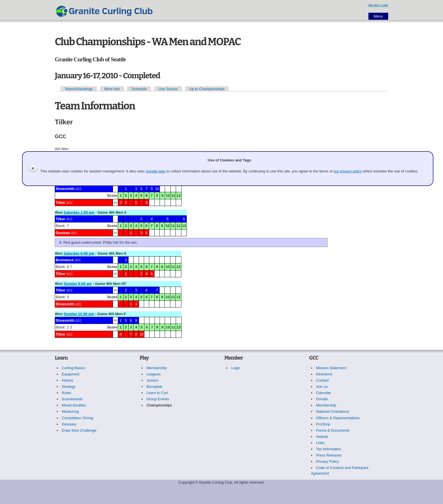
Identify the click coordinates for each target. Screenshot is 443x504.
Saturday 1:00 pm (79, 212)
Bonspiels (155, 387)
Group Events (158, 399)
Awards (322, 437)
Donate (322, 399)
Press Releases (329, 455)
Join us (322, 387)
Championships (159, 405)
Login (236, 368)
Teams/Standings (79, 89)
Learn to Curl (157, 393)
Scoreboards (72, 399)
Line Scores (168, 89)
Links (320, 443)
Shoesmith (65, 189)
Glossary (69, 424)
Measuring (70, 411)
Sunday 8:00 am (78, 284)
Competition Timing (78, 418)
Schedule (139, 89)
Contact (323, 380)
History (68, 380)
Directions (324, 374)
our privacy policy (348, 171)
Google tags (156, 171)
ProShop (323, 424)
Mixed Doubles (74, 405)
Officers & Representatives (338, 418)
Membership (157, 368)
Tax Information (329, 449)
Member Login (378, 5)
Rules (67, 393)
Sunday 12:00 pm (79, 314)
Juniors (153, 380)
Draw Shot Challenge (79, 430)
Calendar (324, 393)
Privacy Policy (328, 461)
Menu (378, 16)
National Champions (333, 411)
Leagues (154, 374)
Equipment (71, 374)
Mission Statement (331, 368)
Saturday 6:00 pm (79, 253)
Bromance (65, 260)
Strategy (69, 387)
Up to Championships (207, 89)
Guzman (63, 233)
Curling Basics (74, 368)
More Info (112, 89)
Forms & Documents (333, 430)
